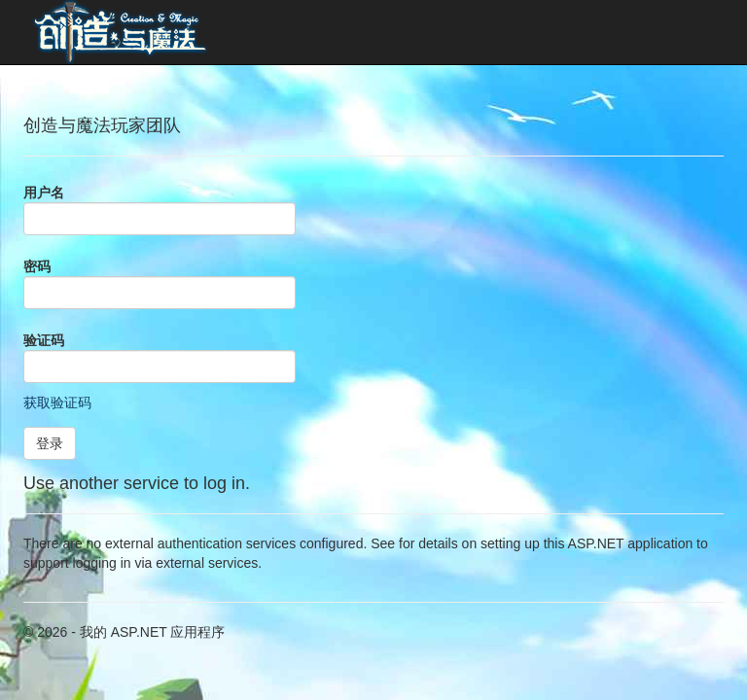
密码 (37, 266)
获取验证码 (57, 402)
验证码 (44, 340)
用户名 (44, 192)
